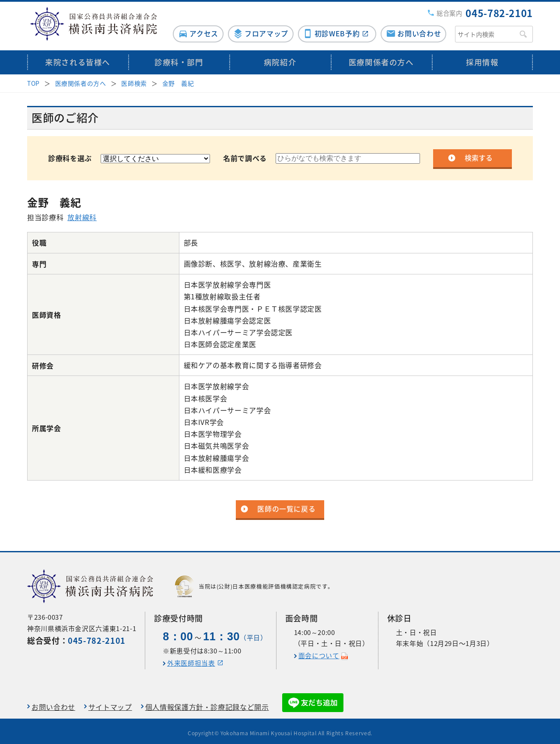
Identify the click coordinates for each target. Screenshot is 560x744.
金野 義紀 (178, 79)
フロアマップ (263, 29)
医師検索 (134, 79)
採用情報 (482, 58)
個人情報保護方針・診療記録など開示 (207, 703)
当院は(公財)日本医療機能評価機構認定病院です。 (254, 583)
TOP (33, 79)
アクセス (199, 29)
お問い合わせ (419, 29)
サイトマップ (110, 703)
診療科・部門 (179, 58)
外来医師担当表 (191, 659)
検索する (479, 154)
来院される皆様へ (78, 58)
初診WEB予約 (336, 29)
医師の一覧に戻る (286, 505)
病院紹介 (280, 58)
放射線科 (82, 213)
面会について (319, 651)
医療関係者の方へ (381, 58)
